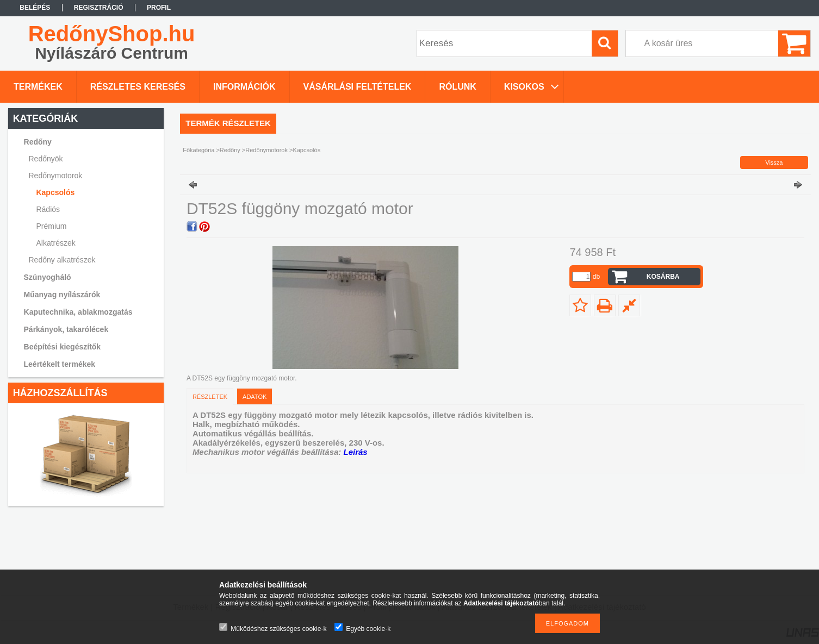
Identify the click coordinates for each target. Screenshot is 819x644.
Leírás (355, 452)
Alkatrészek (55, 243)
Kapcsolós (55, 192)
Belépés (35, 8)
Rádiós (48, 209)
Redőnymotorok (266, 150)
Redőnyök (46, 159)
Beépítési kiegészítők (63, 347)
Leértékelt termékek (60, 364)
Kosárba (663, 277)
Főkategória (198, 150)
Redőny (230, 150)
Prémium (51, 226)
